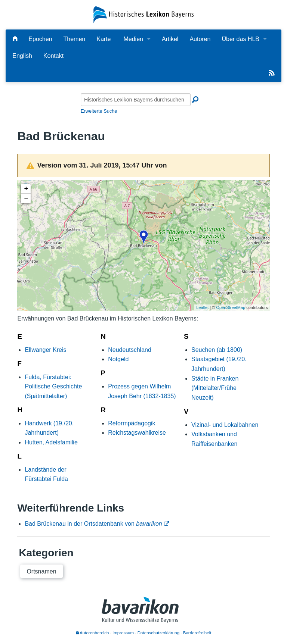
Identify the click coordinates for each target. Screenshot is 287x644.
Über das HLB (240, 39)
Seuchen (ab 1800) (217, 350)
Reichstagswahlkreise (137, 433)
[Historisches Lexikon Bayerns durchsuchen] (136, 100)
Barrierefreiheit (197, 633)
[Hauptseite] (15, 39)
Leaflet (202, 307)
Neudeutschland (130, 350)
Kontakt (53, 56)
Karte (104, 39)
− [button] (26, 198)
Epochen (40, 39)
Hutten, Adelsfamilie (51, 442)
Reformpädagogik (132, 423)
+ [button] (26, 189)
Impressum (123, 633)
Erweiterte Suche (99, 111)
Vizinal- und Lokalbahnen (225, 425)
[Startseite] (143, 14)
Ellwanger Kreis (45, 350)
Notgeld (118, 359)
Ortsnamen (41, 571)
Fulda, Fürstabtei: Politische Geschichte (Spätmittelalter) (53, 387)
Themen (75, 39)
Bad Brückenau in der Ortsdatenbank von (93, 524)
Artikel (170, 39)
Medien (133, 39)
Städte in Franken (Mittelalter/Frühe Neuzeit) (215, 388)
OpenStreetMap (231, 307)
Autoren (200, 39)
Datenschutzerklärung (158, 633)
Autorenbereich (92, 633)
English (22, 56)
